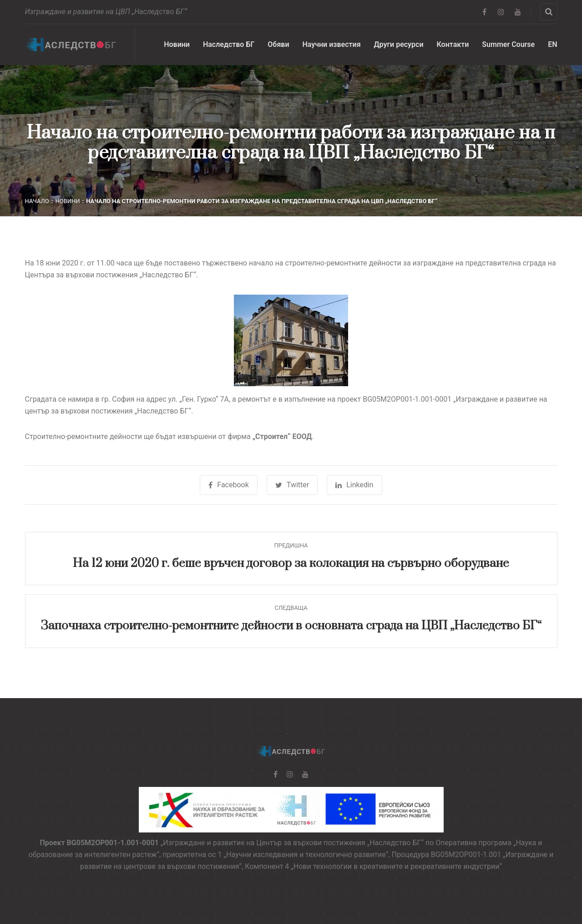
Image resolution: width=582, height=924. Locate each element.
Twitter (292, 485)
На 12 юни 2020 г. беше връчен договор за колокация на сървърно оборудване (291, 564)
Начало (37, 201)
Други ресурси (399, 44)
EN (552, 44)
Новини (177, 44)
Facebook (228, 485)
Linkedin (354, 485)
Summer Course (508, 44)
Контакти (453, 44)
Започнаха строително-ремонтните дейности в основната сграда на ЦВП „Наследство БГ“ (291, 626)
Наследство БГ (229, 44)
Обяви (278, 44)
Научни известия (331, 44)
